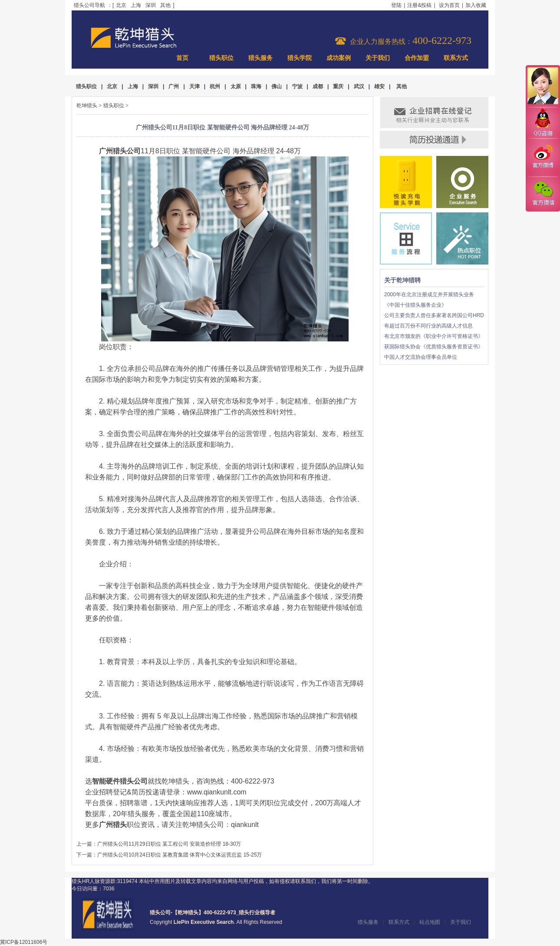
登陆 (396, 5)
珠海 (256, 86)
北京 (121, 5)
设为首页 (449, 5)
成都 (318, 86)
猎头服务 (260, 58)
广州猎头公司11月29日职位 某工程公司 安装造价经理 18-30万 (169, 844)
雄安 (379, 86)
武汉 (359, 86)
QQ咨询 (543, 123)
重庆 (338, 86)
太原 (236, 86)
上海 (136, 5)
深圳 (151, 5)
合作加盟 (417, 58)
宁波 (297, 86)
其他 (165, 5)
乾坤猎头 (87, 106)
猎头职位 (221, 58)
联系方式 (456, 58)
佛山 (277, 86)
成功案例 (339, 58)
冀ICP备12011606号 (24, 942)
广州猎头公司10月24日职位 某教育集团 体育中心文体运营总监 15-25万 (180, 855)
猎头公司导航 (89, 5)
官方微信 (543, 194)
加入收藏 (476, 5)
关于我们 (378, 58)
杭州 (215, 86)
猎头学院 (300, 58)
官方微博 (543, 158)
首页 (182, 58)
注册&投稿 (419, 5)
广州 (174, 86)
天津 (194, 86)
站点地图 (430, 922)
